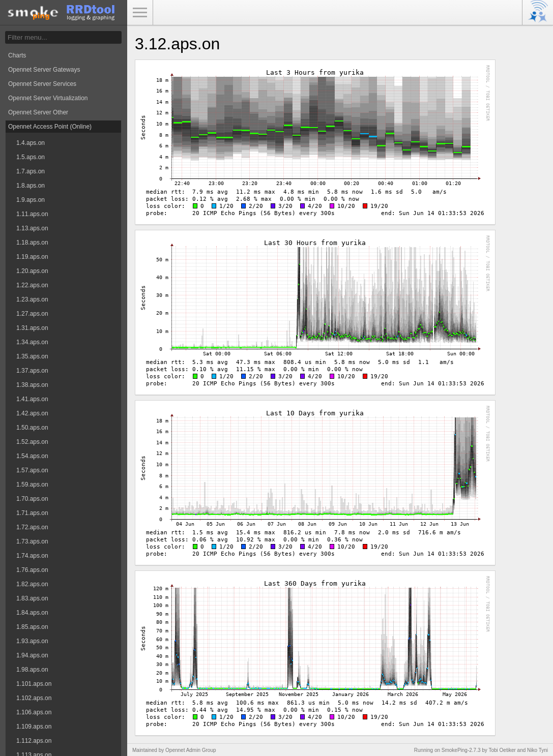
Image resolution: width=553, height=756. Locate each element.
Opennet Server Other (38, 112)
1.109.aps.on (34, 727)
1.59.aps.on (32, 485)
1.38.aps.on (32, 385)
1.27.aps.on (32, 314)
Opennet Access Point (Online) (50, 127)
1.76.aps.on (32, 570)
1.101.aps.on (34, 684)
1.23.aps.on (32, 299)
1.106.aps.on (34, 712)
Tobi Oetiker (502, 750)
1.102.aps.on (34, 698)
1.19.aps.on (32, 257)
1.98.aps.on (32, 670)
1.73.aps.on (32, 541)
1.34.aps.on (32, 342)
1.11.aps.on (32, 214)
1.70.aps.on (32, 499)
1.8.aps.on (31, 186)
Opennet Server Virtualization (48, 98)
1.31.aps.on (32, 328)
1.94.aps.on (32, 655)
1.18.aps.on (32, 243)
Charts (17, 55)
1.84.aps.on (32, 613)
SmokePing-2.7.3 (461, 750)
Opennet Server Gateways (44, 70)
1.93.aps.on (32, 641)
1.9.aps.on (31, 200)
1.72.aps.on (32, 527)
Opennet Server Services (42, 84)
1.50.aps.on (32, 428)
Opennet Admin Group (191, 750)
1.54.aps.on (32, 456)
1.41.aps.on (32, 399)
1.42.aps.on (32, 413)
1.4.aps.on (31, 143)
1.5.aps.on (31, 157)
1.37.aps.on (32, 371)
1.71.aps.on (32, 513)
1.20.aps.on (32, 271)
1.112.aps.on (34, 741)
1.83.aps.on (32, 598)
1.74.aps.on (32, 556)
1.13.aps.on (32, 228)
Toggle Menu (140, 13)
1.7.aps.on (31, 171)
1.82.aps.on (32, 584)
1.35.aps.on (32, 356)
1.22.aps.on (32, 285)
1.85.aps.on (32, 627)
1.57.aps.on (32, 470)
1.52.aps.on (32, 442)
